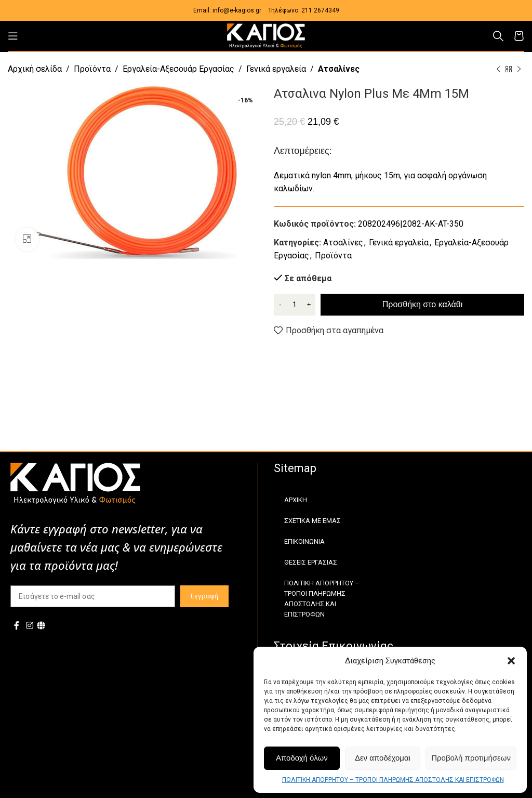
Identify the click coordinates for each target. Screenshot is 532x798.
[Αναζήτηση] (498, 36)
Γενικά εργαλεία (276, 69)
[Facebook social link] (16, 626)
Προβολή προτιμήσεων (471, 758)
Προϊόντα (92, 69)
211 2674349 (320, 10)
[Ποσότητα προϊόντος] (295, 305)
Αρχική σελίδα (35, 69)
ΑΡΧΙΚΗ (296, 500)
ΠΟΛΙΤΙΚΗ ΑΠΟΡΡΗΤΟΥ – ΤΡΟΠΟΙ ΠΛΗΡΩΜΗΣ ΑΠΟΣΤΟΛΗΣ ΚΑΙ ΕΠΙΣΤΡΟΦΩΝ (393, 780)
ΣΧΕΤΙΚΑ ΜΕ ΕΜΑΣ (312, 521)
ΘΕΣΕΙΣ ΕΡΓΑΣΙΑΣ (311, 562)
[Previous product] (498, 70)
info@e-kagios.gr (237, 10)
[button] (511, 661)
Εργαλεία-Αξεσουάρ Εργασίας (178, 69)
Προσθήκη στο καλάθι (422, 304)
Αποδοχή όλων (302, 758)
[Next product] (519, 70)
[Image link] (75, 483)
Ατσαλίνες (339, 69)
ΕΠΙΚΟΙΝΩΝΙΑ (304, 541)
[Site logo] (266, 35)
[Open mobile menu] (13, 36)
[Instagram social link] (29, 626)
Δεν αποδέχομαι (383, 758)
